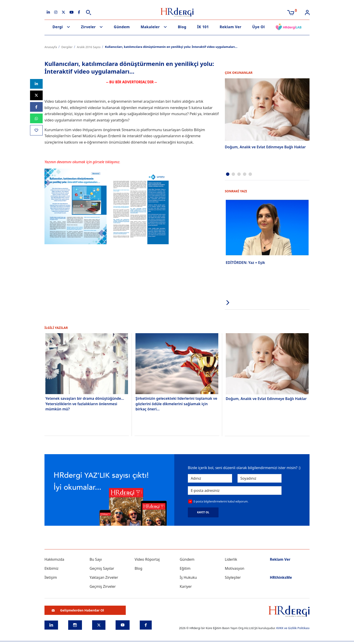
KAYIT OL (203, 512)
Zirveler (88, 27)
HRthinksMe (281, 577)
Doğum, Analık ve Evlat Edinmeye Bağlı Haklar (265, 147)
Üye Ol (259, 27)
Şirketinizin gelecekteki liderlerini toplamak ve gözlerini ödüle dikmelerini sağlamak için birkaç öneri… (176, 403)
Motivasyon (235, 568)
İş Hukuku (188, 577)
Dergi (58, 27)
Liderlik (231, 559)
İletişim (51, 577)
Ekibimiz (51, 568)
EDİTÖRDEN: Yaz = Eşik (245, 262)
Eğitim (185, 568)
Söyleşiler (233, 577)
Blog (182, 27)
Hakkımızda (54, 559)
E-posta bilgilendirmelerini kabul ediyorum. (221, 501)
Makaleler (150, 27)
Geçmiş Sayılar (102, 568)
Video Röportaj (147, 559)
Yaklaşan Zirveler (104, 577)
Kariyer (186, 586)
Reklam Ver (231, 27)
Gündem (122, 27)
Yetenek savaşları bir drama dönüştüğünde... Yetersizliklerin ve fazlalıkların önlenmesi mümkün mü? (85, 403)
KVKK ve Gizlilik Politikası (293, 628)
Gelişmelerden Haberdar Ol (78, 610)
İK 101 (203, 27)
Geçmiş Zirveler (103, 586)
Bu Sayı (96, 559)
